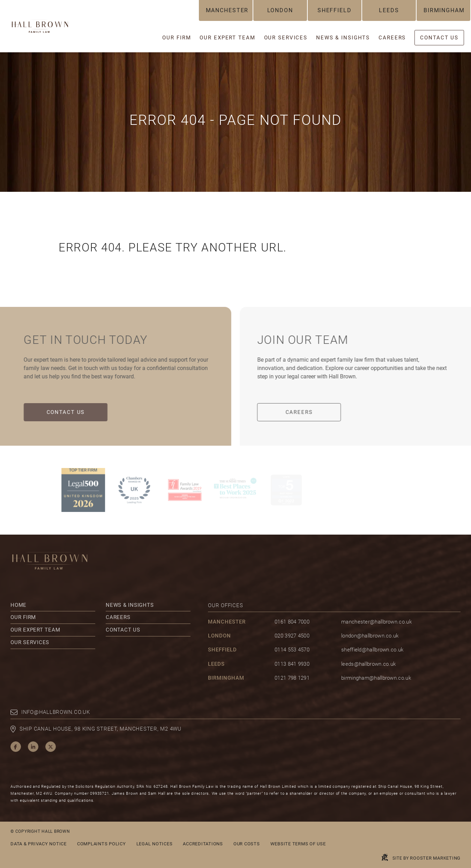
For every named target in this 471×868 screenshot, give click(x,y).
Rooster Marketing (435, 858)
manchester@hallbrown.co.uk (376, 622)
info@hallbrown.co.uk (56, 712)
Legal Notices (155, 844)
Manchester (227, 10)
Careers (305, 412)
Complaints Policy (102, 844)
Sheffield (335, 10)
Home (18, 605)
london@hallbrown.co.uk (370, 636)
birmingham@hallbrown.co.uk (376, 678)
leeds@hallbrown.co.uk (368, 664)
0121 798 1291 (292, 678)
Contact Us (59, 412)
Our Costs (247, 844)
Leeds (389, 10)
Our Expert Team (35, 630)
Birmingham (444, 10)
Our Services (30, 642)
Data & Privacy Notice (39, 844)
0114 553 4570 (292, 650)
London (280, 10)
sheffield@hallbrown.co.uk (372, 650)
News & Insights (130, 605)
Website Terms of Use (298, 844)
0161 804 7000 (292, 622)
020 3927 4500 (292, 636)
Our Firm (23, 617)
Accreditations (203, 844)
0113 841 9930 (292, 664)
